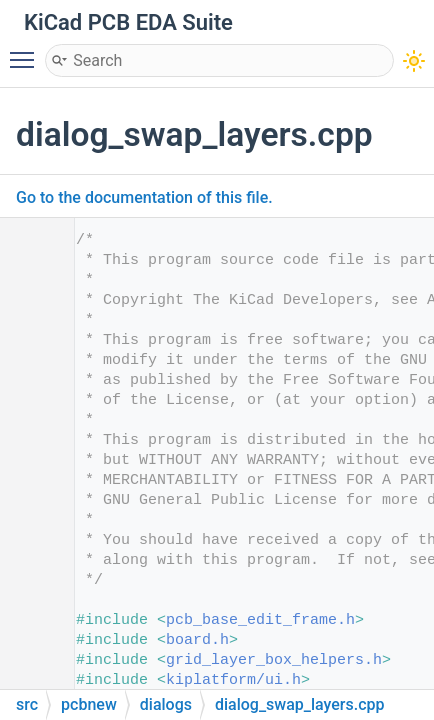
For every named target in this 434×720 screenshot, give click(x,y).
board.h (197, 640)
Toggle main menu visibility (27, 51)
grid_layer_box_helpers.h (274, 660)
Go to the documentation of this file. (144, 197)
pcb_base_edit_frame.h (260, 620)
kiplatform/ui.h (233, 680)
